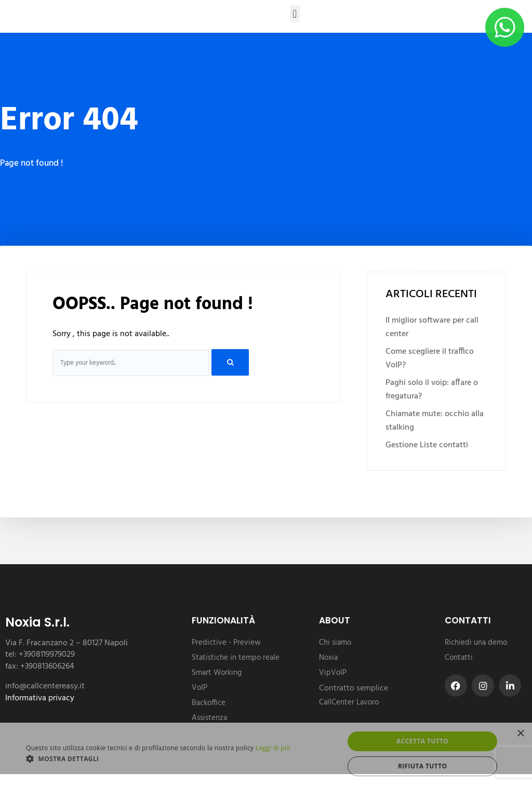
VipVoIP (333, 673)
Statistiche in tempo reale (236, 658)
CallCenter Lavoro (349, 702)
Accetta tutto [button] (422, 741)
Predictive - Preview (226, 643)
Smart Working (217, 673)
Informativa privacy (40, 698)
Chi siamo (335, 643)
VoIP (199, 688)
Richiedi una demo (476, 643)
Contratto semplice (354, 688)
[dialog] (266, 754)
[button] (295, 14)
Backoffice (209, 703)
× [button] (520, 734)
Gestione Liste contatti (427, 445)
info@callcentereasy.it (45, 686)
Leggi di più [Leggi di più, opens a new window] (273, 748)
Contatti (459, 658)
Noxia (328, 658)
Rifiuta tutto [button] (423, 766)
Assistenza (209, 718)
